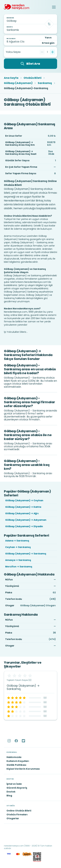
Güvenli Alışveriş (17, 788)
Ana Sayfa (11, 78)
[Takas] (49, 24)
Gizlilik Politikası (16, 765)
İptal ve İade (14, 784)
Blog (9, 796)
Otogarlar (13, 818)
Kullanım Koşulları (18, 761)
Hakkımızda (14, 757)
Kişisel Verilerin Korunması (23, 769)
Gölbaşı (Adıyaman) (18, 83)
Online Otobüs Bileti (19, 811)
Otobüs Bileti (33, 78)
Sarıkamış (45, 83)
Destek (11, 792)
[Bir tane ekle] (53, 52)
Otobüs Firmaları (17, 815)
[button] (54, 7)
